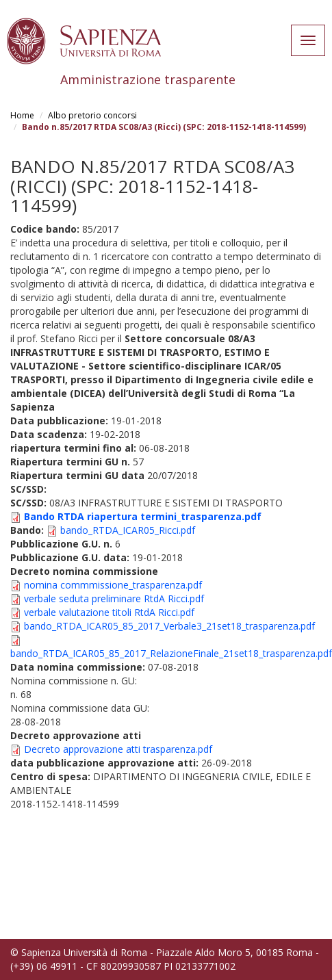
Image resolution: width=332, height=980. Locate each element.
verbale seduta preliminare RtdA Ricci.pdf (114, 598)
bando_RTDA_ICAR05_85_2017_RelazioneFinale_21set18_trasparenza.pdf (171, 653)
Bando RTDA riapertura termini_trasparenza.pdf (143, 516)
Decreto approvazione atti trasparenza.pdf (118, 749)
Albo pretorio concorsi (92, 115)
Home (22, 115)
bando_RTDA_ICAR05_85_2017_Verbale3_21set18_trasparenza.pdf (169, 626)
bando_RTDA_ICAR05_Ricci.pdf (128, 530)
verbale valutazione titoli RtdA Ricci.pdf (109, 612)
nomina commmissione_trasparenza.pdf (113, 585)
